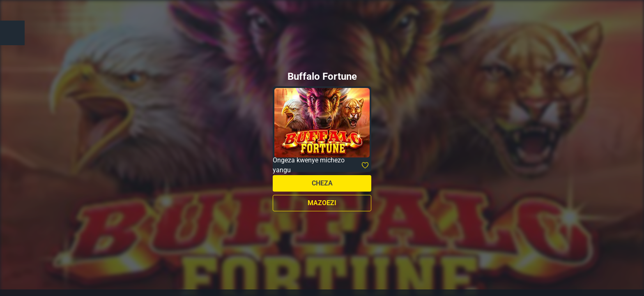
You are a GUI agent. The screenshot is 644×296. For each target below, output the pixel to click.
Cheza (322, 183)
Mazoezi (322, 203)
